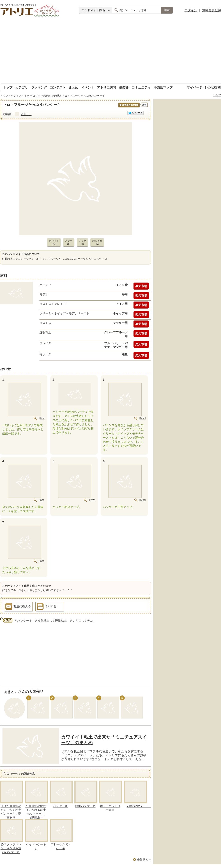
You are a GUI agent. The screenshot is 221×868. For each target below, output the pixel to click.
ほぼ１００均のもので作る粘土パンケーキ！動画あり (11, 812)
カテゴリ (22, 87)
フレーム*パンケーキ (60, 846)
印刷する (47, 607)
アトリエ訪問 (106, 87)
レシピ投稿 (213, 87)
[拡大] (42, 418)
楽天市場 (141, 286)
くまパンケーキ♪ (36, 846)
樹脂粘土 (44, 621)
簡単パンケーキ (85, 806)
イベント (88, 87)
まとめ (74, 87)
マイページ (195, 87)
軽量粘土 (61, 621)
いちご (77, 621)
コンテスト (58, 87)
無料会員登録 (212, 10)
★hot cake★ (139, 806)
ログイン (191, 10)
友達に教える (18, 607)
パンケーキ (25, 621)
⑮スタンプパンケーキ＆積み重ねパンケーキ (11, 848)
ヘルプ (217, 95)
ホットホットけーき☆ (110, 808)
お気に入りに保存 (129, 107)
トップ (8, 87)
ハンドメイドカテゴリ (24, 96)
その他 (45, 96)
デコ (90, 621)
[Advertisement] (111, 52)
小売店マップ (163, 87)
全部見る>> (144, 860)
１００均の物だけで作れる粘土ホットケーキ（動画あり (36, 812)
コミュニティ (141, 87)
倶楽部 (124, 87)
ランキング (39, 87)
